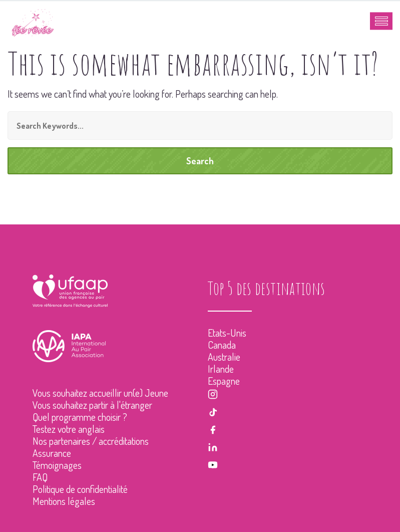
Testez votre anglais (69, 429)
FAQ (40, 477)
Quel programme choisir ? (80, 417)
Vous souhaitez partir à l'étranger (92, 405)
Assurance (52, 453)
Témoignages (57, 465)
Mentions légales (64, 501)
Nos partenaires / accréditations (91, 441)
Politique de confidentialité (80, 489)
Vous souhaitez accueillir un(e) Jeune (100, 393)
